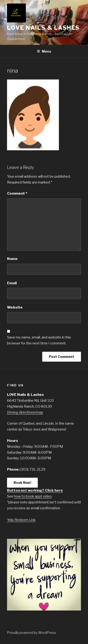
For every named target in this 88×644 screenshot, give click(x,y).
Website (15, 307)
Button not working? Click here (35, 490)
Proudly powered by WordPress (32, 633)
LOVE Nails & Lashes (43, 28)
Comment (17, 193)
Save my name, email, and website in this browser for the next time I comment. (39, 340)
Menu (44, 51)
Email (12, 283)
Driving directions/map (25, 412)
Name (12, 259)
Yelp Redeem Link (21, 520)
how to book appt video (33, 496)
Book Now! (22, 483)
